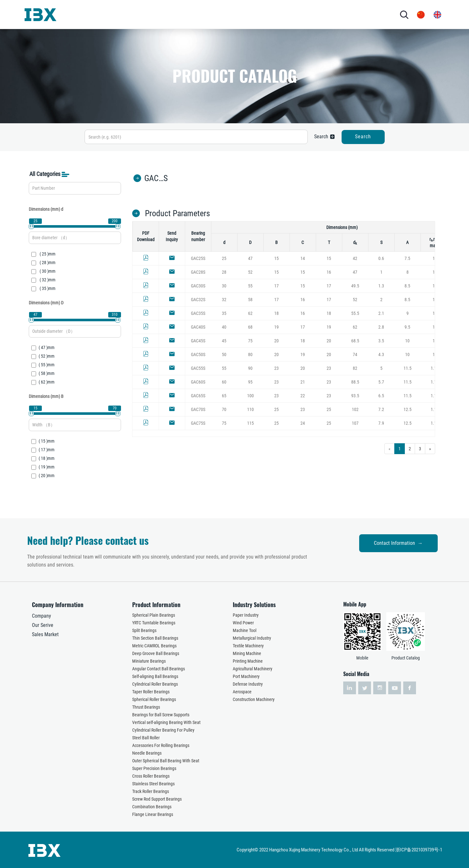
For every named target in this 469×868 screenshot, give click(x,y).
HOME (81, 14)
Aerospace (242, 692)
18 (276, 313)
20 (276, 341)
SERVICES (212, 14)
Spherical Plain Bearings (154, 615)
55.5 (355, 313)
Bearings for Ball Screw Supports (161, 715)
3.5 (381, 341)
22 (303, 396)
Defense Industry (248, 684)
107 (355, 423)
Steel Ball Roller (146, 738)
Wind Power (243, 623)
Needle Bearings (147, 753)
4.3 (381, 354)
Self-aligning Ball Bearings (155, 676)
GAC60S (198, 382)
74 (355, 354)
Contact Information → (398, 543)
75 (250, 341)
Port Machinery (246, 676)
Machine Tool (245, 630)
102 (355, 409)
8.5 (407, 286)
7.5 (407, 258)
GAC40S (198, 327)
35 (224, 313)
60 (224, 382)
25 (224, 258)
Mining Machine (247, 653)
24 (303, 423)
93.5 (355, 396)
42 (355, 258)
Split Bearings (144, 630)
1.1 (434, 368)
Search (363, 137)
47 (250, 258)
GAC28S (198, 272)
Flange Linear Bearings (153, 814)
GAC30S (198, 286)
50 (224, 354)
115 (250, 423)
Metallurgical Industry (252, 638)
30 (224, 286)
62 (250, 313)
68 (250, 327)
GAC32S (198, 300)
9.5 (407, 327)
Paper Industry (246, 615)
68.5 (355, 341)
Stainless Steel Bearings (153, 784)
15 (276, 258)
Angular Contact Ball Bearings (159, 669)
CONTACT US (269, 14)
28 (224, 272)
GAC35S (198, 313)
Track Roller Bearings (151, 791)
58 (250, 300)
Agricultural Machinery (253, 669)
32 (224, 300)
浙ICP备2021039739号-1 (419, 850)
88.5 (355, 382)
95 (250, 382)
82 (355, 368)
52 (250, 272)
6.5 (381, 396)
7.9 (381, 423)
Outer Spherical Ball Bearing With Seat (166, 761)
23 (276, 368)
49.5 (355, 286)
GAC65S (198, 396)
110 (250, 409)
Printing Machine (248, 661)
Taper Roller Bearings (151, 692)
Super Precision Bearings (154, 768)
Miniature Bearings (149, 661)
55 (250, 286)
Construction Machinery (254, 699)
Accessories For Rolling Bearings (161, 745)
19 (276, 327)
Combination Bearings (152, 807)
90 (250, 368)
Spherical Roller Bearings (154, 699)
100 (250, 396)
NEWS (236, 14)
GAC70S (198, 409)
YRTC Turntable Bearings (154, 623)
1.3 (381, 286)
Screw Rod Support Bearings (157, 799)
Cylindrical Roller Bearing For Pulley (163, 730)
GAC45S (198, 341)
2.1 (381, 313)
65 (224, 396)
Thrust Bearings (146, 707)
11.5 (408, 368)
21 (303, 382)
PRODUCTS (141, 14)
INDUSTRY (177, 14)
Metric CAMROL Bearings (154, 646)
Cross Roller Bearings (151, 776)
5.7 (381, 382)
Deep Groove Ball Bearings (156, 653)
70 (224, 409)
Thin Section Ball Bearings (155, 638)
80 (250, 354)
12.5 (408, 409)
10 (407, 341)
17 (276, 286)
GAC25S (198, 258)
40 (224, 327)
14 (303, 258)
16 (329, 272)
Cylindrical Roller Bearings (155, 684)
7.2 (381, 409)
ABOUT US (106, 14)
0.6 (381, 258)
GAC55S (198, 368)
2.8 (381, 327)
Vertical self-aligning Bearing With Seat (166, 722)
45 (224, 341)
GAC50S (198, 354)
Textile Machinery (248, 646)
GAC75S (198, 423)
